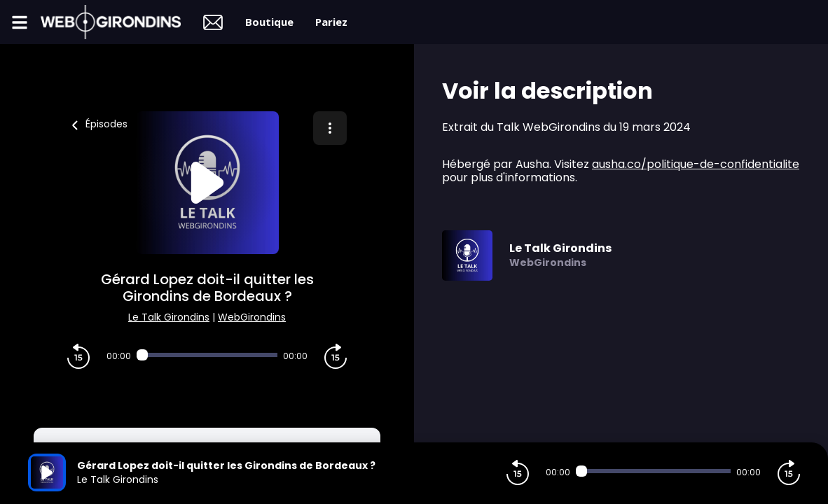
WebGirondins (252, 317)
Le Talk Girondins (169, 317)
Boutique (269, 22)
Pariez (331, 22)
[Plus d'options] (330, 128)
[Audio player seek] (207, 355)
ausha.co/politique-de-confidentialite (696, 164)
